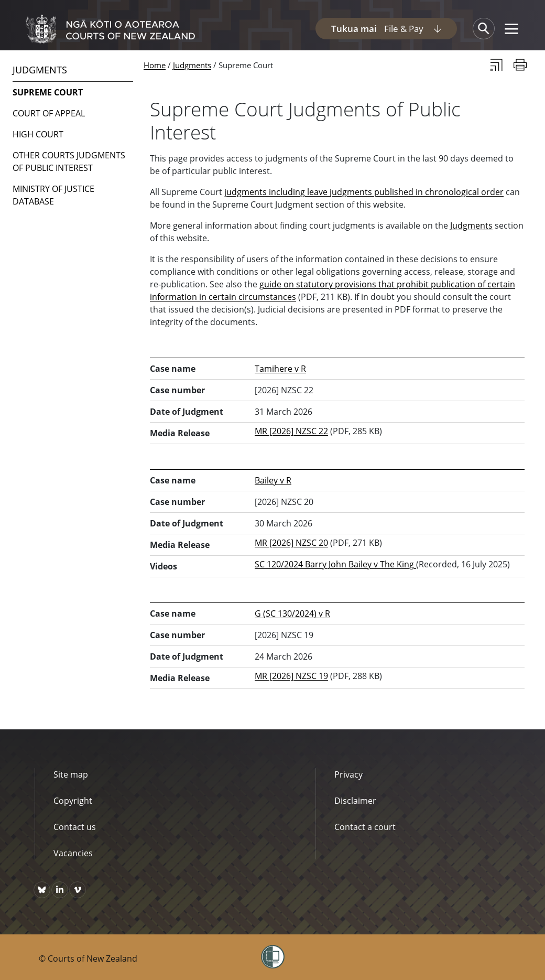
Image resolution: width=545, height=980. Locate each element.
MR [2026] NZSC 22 (291, 431)
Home (155, 65)
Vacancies (73, 853)
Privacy (348, 774)
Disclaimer (355, 801)
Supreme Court (48, 92)
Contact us (75, 827)
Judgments (192, 65)
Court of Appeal (49, 113)
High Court (38, 134)
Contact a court (365, 827)
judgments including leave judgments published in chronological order (364, 192)
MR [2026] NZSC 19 (291, 676)
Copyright (73, 801)
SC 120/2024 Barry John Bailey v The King (335, 564)
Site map (71, 774)
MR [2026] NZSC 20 (291, 543)
